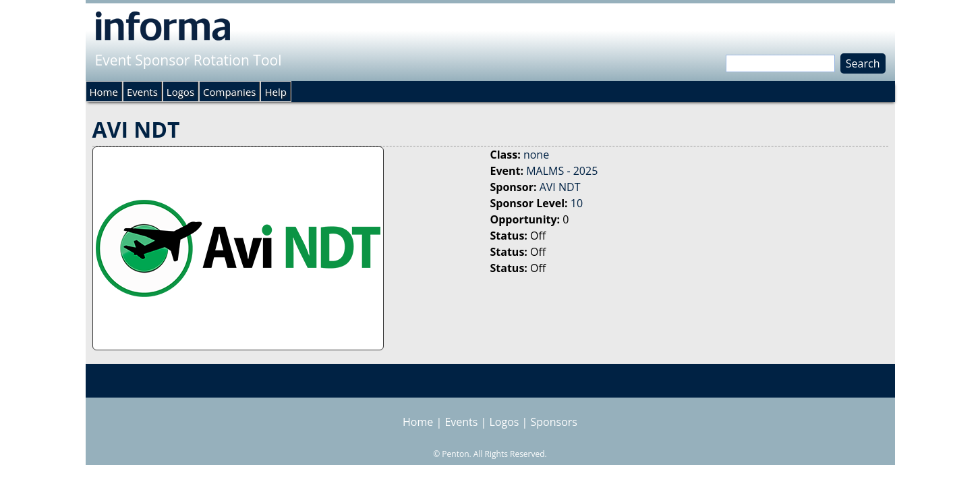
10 (577, 203)
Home (104, 92)
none (536, 155)
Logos (180, 92)
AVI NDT (560, 187)
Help (275, 92)
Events (142, 92)
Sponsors (554, 422)
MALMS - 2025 (562, 171)
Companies (229, 92)
